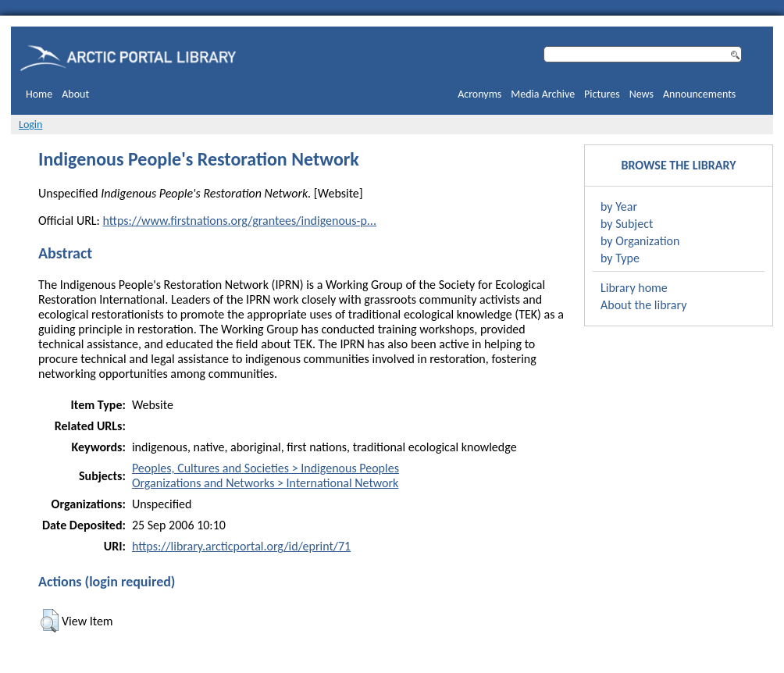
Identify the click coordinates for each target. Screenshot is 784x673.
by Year (619, 207)
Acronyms (479, 94)
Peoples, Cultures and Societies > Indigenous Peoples (265, 468)
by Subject (627, 224)
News (641, 94)
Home (39, 94)
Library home (634, 288)
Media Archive (543, 94)
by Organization (640, 241)
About (75, 94)
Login (30, 125)
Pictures (602, 94)
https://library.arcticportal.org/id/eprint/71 (241, 546)
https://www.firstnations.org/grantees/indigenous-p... (239, 221)
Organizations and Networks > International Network (265, 483)
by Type (620, 258)
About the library (643, 305)
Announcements (699, 94)
